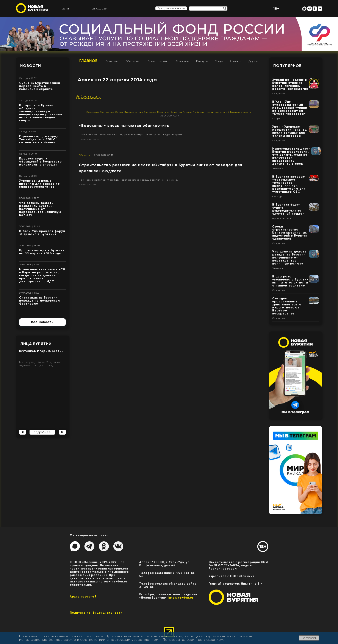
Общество (132, 61)
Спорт (219, 61)
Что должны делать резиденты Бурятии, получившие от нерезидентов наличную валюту (40, 209)
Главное (88, 61)
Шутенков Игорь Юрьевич (41, 351)
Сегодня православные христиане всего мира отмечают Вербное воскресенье (287, 306)
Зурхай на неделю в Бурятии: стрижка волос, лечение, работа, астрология (290, 84)
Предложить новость (171, 8)
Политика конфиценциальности (96, 613)
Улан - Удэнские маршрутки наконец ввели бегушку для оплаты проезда (290, 131)
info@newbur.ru (181, 598)
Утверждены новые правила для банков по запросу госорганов (40, 184)
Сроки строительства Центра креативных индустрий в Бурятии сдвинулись (290, 233)
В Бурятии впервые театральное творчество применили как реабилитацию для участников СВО (289, 184)
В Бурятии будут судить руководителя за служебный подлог (288, 209)
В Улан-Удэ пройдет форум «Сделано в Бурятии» (42, 233)
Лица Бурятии (36, 344)
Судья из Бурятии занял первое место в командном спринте (40, 86)
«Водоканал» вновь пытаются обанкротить (124, 125)
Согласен (309, 638)
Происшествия (158, 61)
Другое (253, 61)
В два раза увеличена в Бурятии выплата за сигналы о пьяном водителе (290, 281)
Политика (112, 61)
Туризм (188, 112)
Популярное (287, 66)
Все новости (42, 322)
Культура (202, 61)
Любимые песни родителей (211, 112)
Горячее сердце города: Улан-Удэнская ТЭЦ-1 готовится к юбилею (41, 139)
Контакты (236, 61)
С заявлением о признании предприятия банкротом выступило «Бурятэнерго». (131, 134)
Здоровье (182, 61)
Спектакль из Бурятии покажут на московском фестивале (40, 301)
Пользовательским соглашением (193, 640)
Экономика (107, 112)
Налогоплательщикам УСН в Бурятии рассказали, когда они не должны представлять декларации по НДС (42, 275)
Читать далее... (89, 139)
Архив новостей (83, 597)
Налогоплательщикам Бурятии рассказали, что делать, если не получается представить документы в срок (291, 156)
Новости (31, 66)
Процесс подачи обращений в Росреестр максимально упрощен (40, 162)
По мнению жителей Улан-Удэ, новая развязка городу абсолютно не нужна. (128, 180)
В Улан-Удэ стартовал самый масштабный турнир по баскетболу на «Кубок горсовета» (290, 108)
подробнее (42, 432)
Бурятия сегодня (241, 112)
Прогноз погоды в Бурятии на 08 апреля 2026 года (42, 252)
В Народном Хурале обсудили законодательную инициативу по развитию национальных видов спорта (41, 113)
